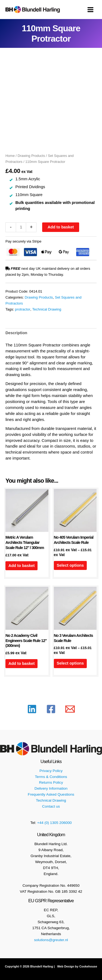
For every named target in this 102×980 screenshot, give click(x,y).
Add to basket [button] (21, 566)
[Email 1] (70, 709)
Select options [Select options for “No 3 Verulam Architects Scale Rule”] (70, 663)
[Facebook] (51, 709)
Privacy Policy (51, 771)
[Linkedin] (32, 709)
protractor (23, 309)
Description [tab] (16, 333)
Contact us (51, 806)
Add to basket (61, 227)
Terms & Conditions (51, 777)
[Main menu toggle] (90, 9)
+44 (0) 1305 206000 (54, 823)
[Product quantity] (21, 227)
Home (10, 156)
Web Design (65, 966)
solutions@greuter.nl (51, 940)
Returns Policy (51, 782)
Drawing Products (31, 156)
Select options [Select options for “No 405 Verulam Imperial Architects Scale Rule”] (70, 565)
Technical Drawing (47, 309)
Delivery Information (51, 788)
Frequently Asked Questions (51, 794)
